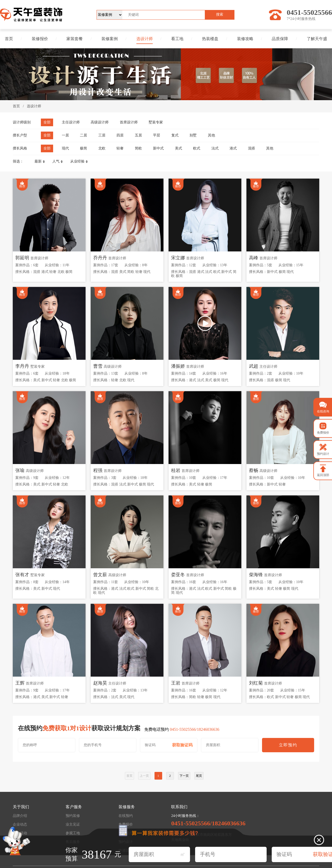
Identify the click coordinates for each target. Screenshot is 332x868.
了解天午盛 (317, 39)
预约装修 (73, 816)
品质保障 (280, 39)
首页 (9, 39)
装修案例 (110, 39)
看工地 (177, 39)
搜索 (220, 14)
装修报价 (40, 39)
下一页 (184, 776)
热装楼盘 (210, 39)
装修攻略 (245, 39)
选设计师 (145, 39)
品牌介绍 (20, 816)
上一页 (144, 776)
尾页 (199, 776)
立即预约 (288, 745)
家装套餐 (75, 39)
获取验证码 (182, 745)
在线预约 (126, 816)
